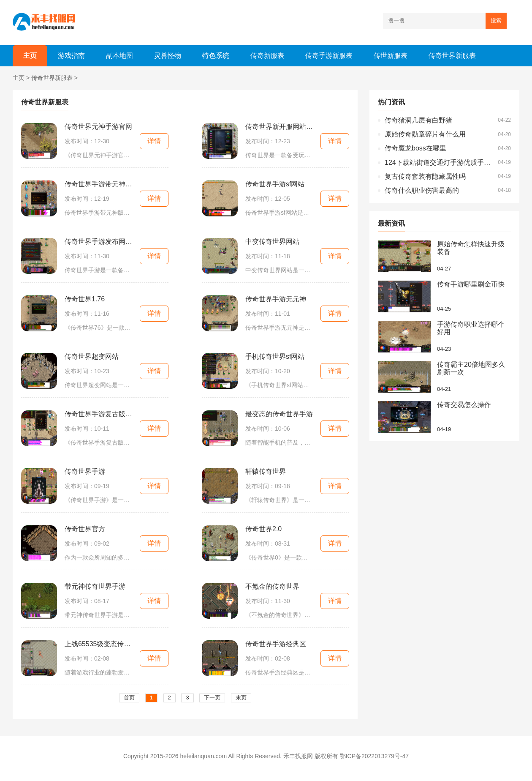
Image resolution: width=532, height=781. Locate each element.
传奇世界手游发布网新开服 (98, 242)
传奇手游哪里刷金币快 (471, 284)
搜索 (496, 20)
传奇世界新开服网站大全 (279, 127)
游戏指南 (71, 56)
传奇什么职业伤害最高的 (422, 190)
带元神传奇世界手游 (95, 586)
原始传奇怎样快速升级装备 (471, 248)
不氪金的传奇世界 (272, 586)
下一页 (212, 698)
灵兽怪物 (168, 56)
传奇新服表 (267, 56)
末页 (241, 698)
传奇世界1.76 (85, 299)
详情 (154, 141)
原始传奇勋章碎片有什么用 (425, 134)
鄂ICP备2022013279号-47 (374, 756)
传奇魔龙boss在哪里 (415, 148)
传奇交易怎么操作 (464, 405)
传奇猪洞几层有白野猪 (418, 120)
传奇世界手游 (85, 471)
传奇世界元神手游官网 (98, 127)
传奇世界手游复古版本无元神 (98, 414)
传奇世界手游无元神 (276, 299)
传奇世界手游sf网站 (275, 184)
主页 (30, 56)
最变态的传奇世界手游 (279, 414)
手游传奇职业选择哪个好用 (471, 328)
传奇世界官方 (85, 529)
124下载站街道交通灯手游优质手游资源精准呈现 (439, 162)
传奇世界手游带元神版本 (98, 184)
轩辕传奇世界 (266, 471)
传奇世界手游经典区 (276, 644)
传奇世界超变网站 (92, 356)
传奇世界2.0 (263, 529)
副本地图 (119, 56)
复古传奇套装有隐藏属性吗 (425, 176)
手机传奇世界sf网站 (275, 356)
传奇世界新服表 (452, 56)
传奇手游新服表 (329, 56)
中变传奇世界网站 (272, 242)
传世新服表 (391, 56)
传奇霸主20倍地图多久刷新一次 (471, 368)
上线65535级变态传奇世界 (98, 644)
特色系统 (216, 56)
